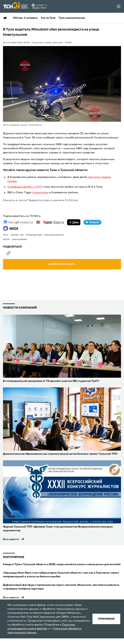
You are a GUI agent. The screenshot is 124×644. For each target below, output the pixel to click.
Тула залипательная (72, 18)
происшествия (34, 235)
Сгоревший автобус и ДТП (25, 187)
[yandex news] (50, 222)
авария (15, 235)
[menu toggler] (119, 6)
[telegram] (92, 222)
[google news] (18, 222)
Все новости (11, 539)
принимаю (106, 619)
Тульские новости (54, 235)
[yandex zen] (74, 222)
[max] (11, 228)
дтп (22, 235)
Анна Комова (20, 240)
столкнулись (40, 193)
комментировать (62, 264)
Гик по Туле (48, 18)
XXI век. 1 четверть (25, 18)
